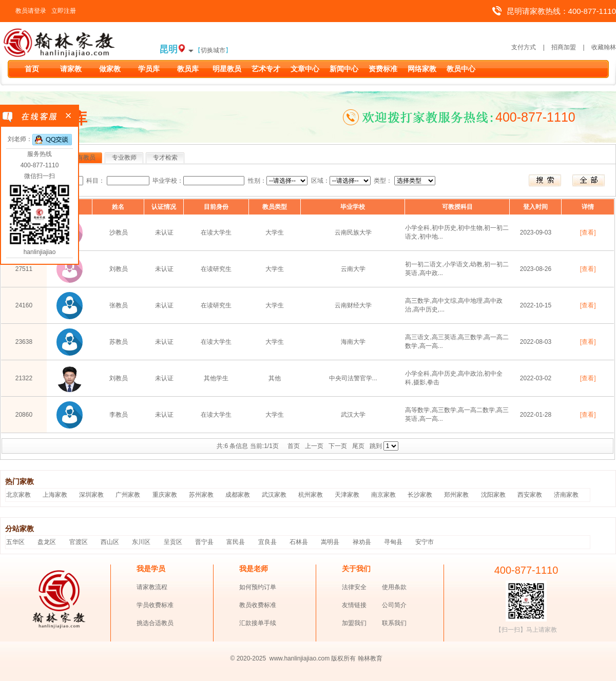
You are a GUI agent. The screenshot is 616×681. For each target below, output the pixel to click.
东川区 (141, 542)
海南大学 (353, 342)
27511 (24, 269)
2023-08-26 (536, 269)
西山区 (110, 542)
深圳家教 (91, 495)
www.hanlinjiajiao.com (301, 658)
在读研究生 (216, 269)
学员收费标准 (155, 605)
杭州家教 (311, 495)
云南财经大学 (353, 305)
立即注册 (64, 11)
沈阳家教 (493, 495)
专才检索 (165, 158)
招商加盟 (564, 47)
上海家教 (55, 495)
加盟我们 (354, 623)
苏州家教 (201, 495)
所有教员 (83, 158)
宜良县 (267, 542)
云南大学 (353, 269)
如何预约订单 (258, 587)
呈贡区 (173, 542)
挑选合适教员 (155, 623)
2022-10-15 (536, 305)
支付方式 (524, 47)
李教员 (119, 415)
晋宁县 (204, 542)
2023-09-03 (536, 232)
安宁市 (425, 542)
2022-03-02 (536, 378)
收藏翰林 (604, 47)
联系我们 (394, 623)
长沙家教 (420, 495)
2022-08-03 (536, 342)
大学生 (275, 232)
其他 (275, 378)
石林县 (299, 542)
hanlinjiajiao (40, 252)
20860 (24, 415)
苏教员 (119, 342)
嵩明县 (330, 542)
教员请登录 (31, 11)
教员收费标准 (258, 605)
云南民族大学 (353, 232)
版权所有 (343, 658)
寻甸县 (393, 542)
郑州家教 (456, 495)
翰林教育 (370, 658)
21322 (24, 378)
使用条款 (394, 587)
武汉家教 (274, 495)
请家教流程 (152, 587)
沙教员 (119, 232)
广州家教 (128, 495)
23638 (24, 342)
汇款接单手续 (258, 623)
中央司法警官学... (353, 378)
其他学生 (216, 378)
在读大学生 (216, 232)
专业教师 (124, 158)
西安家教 (530, 495)
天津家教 (347, 495)
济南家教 (566, 495)
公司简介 (394, 605)
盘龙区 (47, 542)
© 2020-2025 (248, 658)
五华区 (15, 542)
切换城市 (213, 50)
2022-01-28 (536, 415)
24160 (24, 305)
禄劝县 (362, 542)
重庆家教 (165, 495)
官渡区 (79, 542)
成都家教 (238, 495)
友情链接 (354, 605)
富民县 (236, 542)
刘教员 (119, 269)
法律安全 (354, 587)
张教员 (119, 305)
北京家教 (18, 495)
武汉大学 (353, 415)
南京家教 (383, 495)
